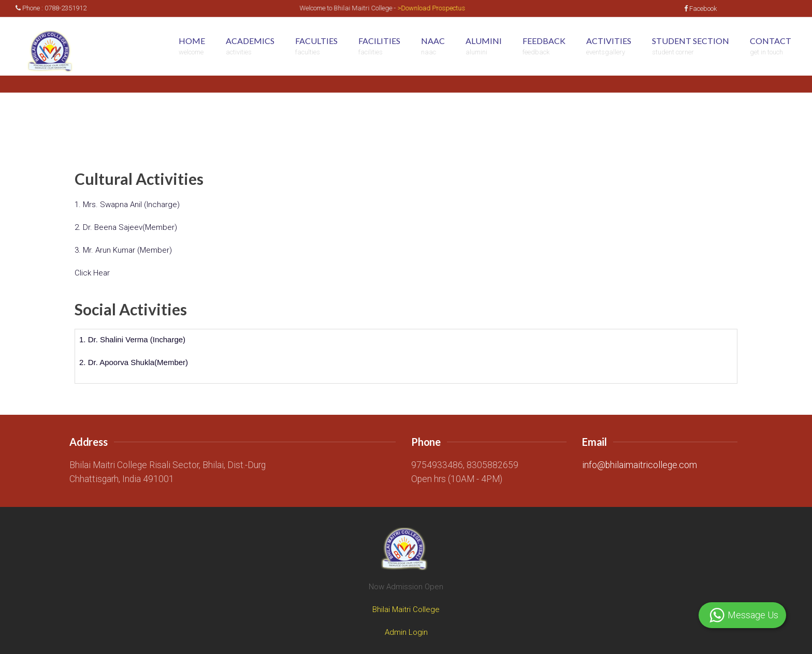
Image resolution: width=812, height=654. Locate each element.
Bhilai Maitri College (406, 609)
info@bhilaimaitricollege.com (640, 465)
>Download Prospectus (436, 8)
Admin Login (406, 632)
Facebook (700, 9)
